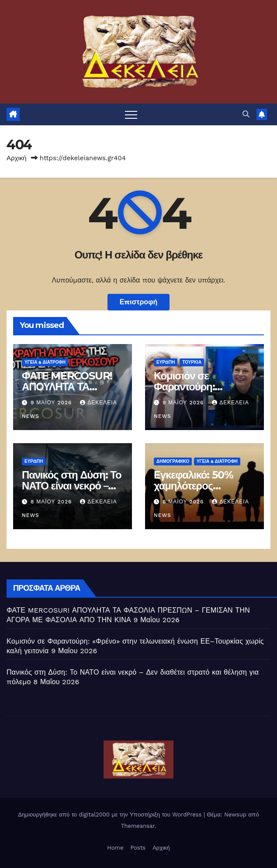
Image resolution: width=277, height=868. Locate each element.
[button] (246, 114)
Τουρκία (192, 362)
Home (115, 848)
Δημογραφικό (173, 461)
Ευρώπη (166, 362)
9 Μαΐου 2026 (52, 403)
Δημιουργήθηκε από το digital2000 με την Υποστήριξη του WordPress (111, 815)
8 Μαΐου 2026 (52, 502)
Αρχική (17, 158)
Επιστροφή (139, 302)
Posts (138, 848)
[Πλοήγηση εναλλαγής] (131, 114)
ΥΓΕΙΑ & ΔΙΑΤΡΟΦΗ (45, 362)
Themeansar (138, 826)
